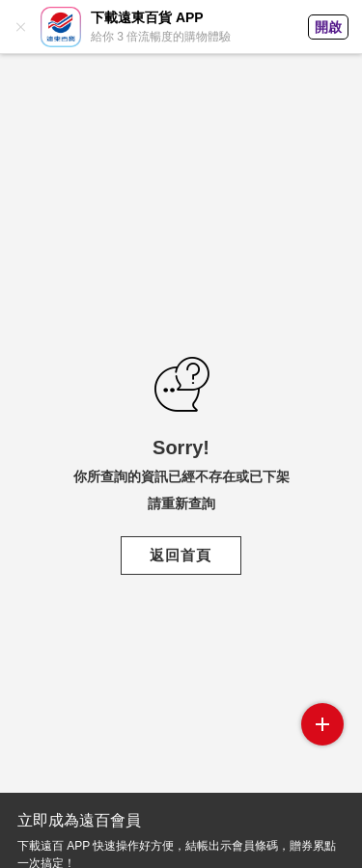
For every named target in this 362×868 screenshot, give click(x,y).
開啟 (328, 27)
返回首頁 (181, 555)
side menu (322, 724)
